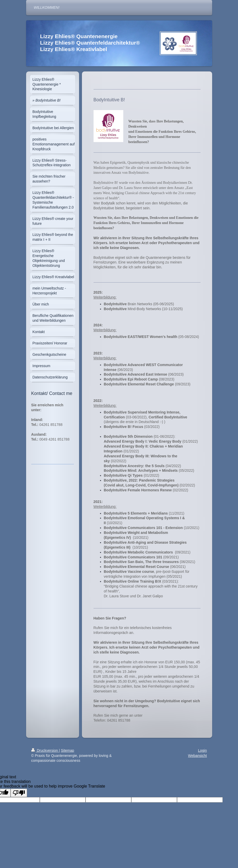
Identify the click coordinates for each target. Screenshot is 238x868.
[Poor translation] (19, 793)
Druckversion (45, 750)
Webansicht (198, 756)
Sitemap (68, 750)
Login (202, 750)
